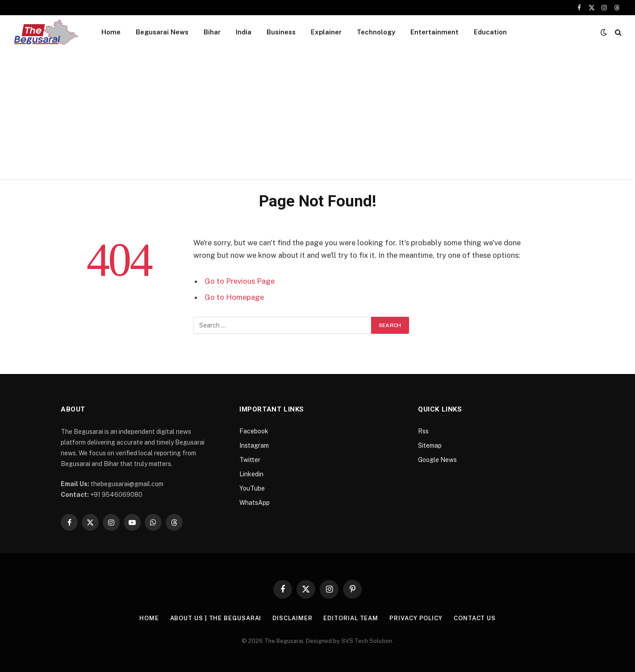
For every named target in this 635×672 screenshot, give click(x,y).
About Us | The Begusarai (216, 618)
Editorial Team (351, 618)
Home (111, 32)
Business (281, 32)
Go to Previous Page (240, 281)
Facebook (254, 431)
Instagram (254, 445)
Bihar (212, 32)
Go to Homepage (234, 297)
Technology (376, 32)
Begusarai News (162, 32)
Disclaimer (292, 618)
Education (490, 32)
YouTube (252, 488)
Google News (437, 460)
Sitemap (430, 445)
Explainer (326, 32)
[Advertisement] (317, 116)
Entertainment (434, 32)
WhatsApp (255, 503)
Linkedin (251, 474)
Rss (423, 431)
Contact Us (475, 618)
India (244, 32)
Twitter (250, 460)
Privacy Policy (416, 618)
